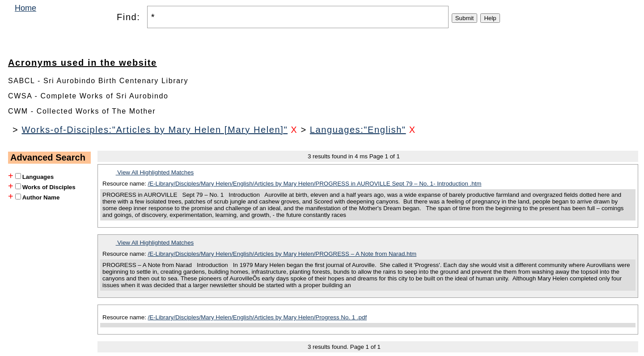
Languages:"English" (358, 130)
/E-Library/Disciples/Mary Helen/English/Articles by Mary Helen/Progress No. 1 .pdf (258, 317)
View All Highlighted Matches (155, 172)
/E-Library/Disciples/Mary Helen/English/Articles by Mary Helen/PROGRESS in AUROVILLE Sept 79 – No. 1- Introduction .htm (315, 184)
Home (25, 8)
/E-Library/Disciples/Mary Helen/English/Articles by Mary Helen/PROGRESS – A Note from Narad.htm (282, 254)
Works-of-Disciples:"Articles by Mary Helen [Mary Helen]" (155, 130)
